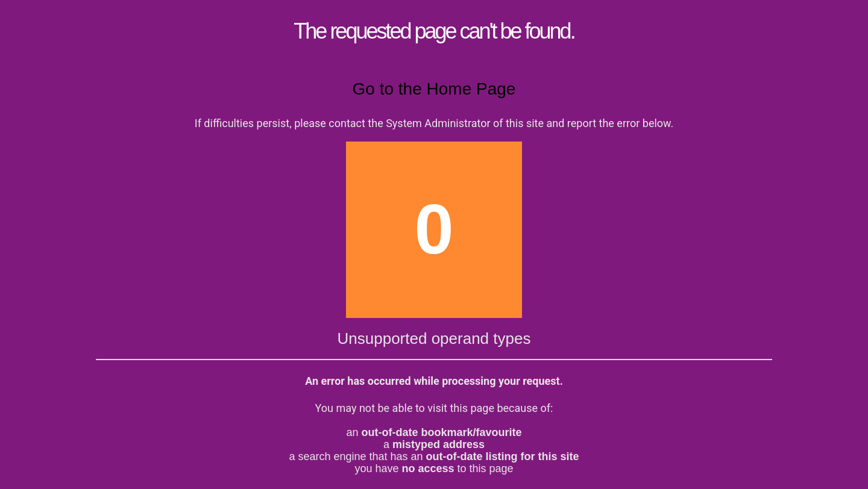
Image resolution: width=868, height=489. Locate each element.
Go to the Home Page (434, 89)
